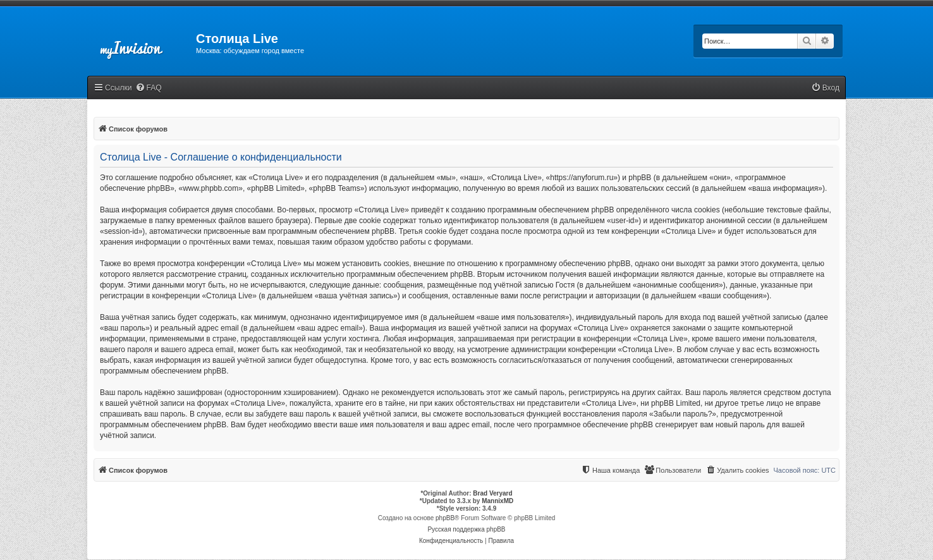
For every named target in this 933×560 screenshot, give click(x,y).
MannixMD (497, 501)
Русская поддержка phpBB (466, 529)
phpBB (445, 518)
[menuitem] (149, 88)
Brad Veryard (492, 493)
